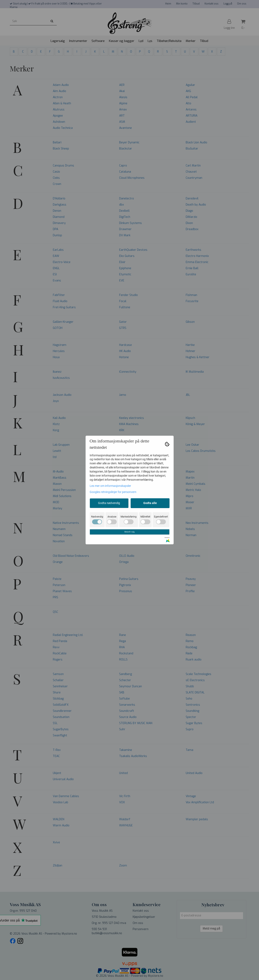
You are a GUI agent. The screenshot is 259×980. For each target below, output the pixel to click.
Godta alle (150, 503)
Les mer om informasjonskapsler (110, 486)
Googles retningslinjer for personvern (113, 492)
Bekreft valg (130, 532)
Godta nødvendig (109, 503)
